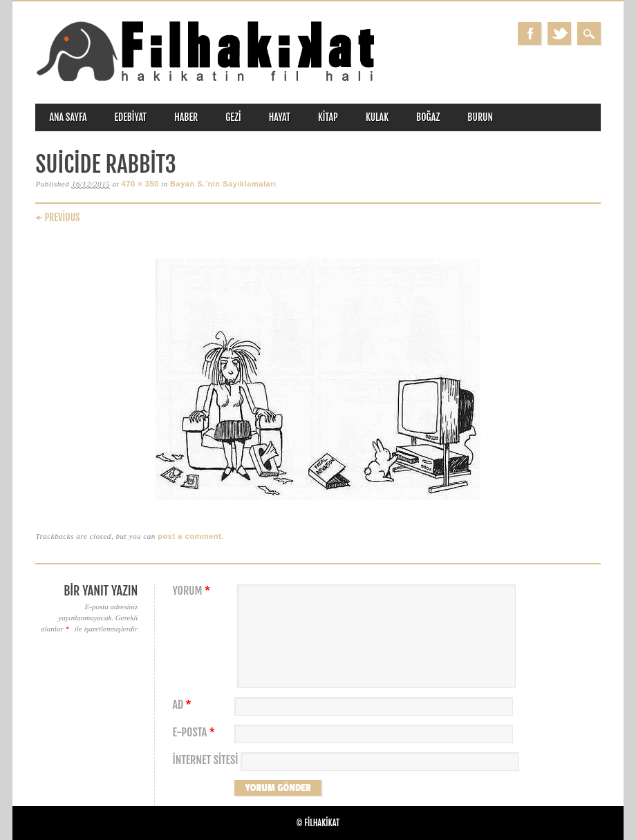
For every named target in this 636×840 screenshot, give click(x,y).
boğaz (428, 117)
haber (186, 117)
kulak (377, 117)
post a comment (189, 536)
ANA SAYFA (68, 117)
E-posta (195, 733)
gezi (233, 117)
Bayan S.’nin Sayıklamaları (223, 184)
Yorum (193, 591)
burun (480, 117)
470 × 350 (140, 184)
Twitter (559, 34)
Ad (183, 705)
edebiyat (131, 117)
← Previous (57, 217)
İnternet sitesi (205, 760)
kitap (328, 117)
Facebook (530, 34)
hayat (280, 117)
